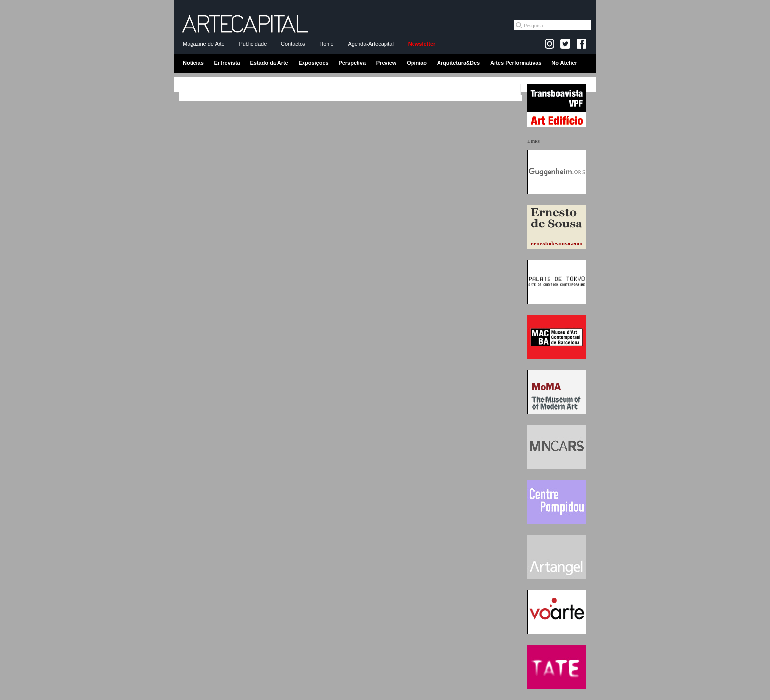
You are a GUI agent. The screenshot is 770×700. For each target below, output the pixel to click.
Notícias (193, 63)
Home (326, 44)
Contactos (293, 44)
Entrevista (227, 63)
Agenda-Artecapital (371, 44)
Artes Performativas (516, 63)
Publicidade (253, 44)
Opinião (417, 63)
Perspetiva (352, 63)
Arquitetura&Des (458, 63)
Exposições (313, 63)
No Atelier (564, 63)
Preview (386, 63)
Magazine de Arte (204, 44)
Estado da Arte (269, 63)
